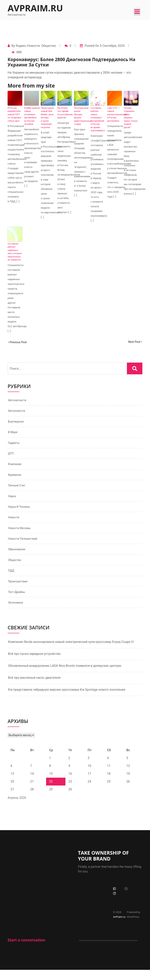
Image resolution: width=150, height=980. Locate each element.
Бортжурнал (17, 423)
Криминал (16, 479)
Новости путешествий (24, 546)
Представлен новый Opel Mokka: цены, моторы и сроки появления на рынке (47, 118)
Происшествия (19, 590)
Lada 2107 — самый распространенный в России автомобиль (115, 114)
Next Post (134, 342)
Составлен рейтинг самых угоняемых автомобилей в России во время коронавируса (98, 119)
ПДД (12, 579)
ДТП (11, 456)
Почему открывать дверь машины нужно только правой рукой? (131, 118)
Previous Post (19, 342)
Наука (12, 501)
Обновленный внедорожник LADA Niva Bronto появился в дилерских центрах (65, 676)
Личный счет (18, 490)
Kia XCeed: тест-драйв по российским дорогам (65, 113)
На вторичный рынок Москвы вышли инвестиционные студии (81, 116)
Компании (16, 467)
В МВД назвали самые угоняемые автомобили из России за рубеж (32, 116)
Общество (15, 568)
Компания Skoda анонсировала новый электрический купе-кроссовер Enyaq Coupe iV (71, 652)
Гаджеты (14, 445)
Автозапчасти (18, 400)
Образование (18, 557)
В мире (13, 434)
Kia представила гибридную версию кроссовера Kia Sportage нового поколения (67, 700)
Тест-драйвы (18, 601)
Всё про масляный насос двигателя (34, 688)
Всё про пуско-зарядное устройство (34, 664)
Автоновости (18, 412)
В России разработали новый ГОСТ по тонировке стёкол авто (14, 114)
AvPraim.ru (35, 8)
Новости (14, 523)
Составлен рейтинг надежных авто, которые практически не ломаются (15, 252)
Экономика (16, 613)
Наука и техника (20, 512)
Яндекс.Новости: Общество (36, 46)
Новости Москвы (21, 534)
